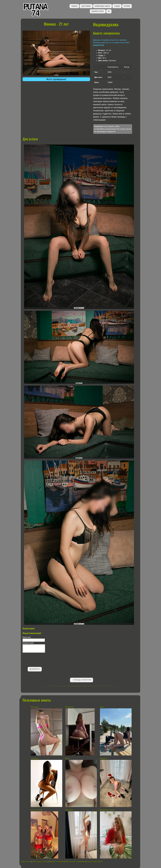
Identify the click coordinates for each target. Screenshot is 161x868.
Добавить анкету (98, 11)
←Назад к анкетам (81, 680)
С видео (117, 6)
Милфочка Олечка (107, 810)
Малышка (35, 707)
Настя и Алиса (36, 810)
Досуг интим (26, 862)
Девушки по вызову (56, 862)
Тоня (102, 707)
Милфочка (70, 707)
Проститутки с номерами (75, 862)
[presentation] (39, 660)
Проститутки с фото (95, 862)
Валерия (103, 759)
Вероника (69, 810)
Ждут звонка (86, 6)
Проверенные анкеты (103, 6)
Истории (127, 6)
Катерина (34, 759)
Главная (74, 6)
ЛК (109, 11)
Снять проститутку (40, 862)
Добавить (35, 669)
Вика (67, 759)
